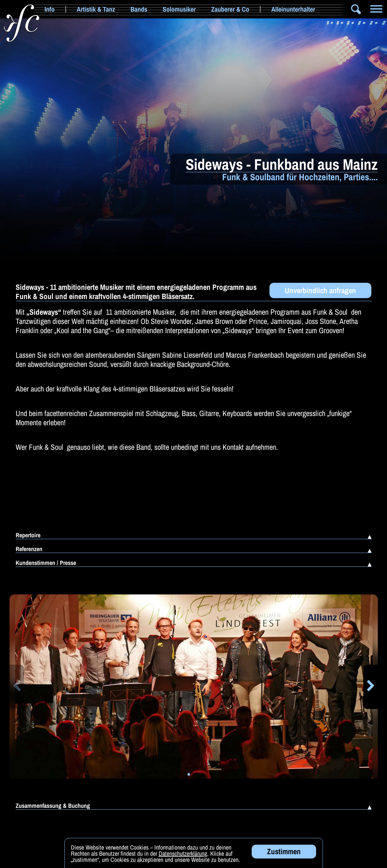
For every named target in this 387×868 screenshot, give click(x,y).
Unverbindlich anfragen (320, 290)
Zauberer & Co (230, 9)
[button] (17, 687)
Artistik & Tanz (96, 9)
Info (50, 9)
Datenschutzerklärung (183, 857)
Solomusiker (179, 9)
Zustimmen (284, 855)
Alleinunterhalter (293, 9)
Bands (139, 9)
